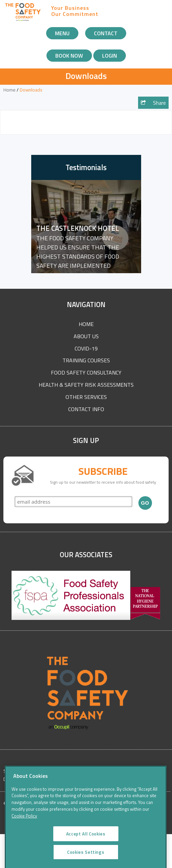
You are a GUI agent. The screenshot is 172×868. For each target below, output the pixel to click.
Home (9, 90)
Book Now (69, 56)
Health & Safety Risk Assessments (86, 385)
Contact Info (86, 409)
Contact (106, 33)
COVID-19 (86, 348)
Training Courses (86, 360)
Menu (62, 33)
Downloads (31, 90)
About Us (86, 336)
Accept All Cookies (86, 838)
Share (153, 103)
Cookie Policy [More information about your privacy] (24, 820)
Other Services (86, 397)
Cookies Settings (86, 856)
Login (110, 56)
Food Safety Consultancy (86, 372)
